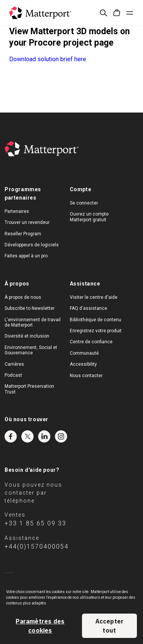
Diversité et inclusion (27, 336)
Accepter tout (110, 626)
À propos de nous (23, 297)
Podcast (13, 375)
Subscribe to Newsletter (30, 308)
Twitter (27, 436)
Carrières (14, 364)
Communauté (84, 353)
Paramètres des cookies (40, 626)
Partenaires (17, 211)
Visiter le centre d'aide (94, 297)
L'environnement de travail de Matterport (33, 322)
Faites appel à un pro (26, 256)
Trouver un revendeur (27, 222)
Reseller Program (23, 234)
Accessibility (83, 364)
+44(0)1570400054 (37, 546)
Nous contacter (86, 376)
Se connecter (84, 203)
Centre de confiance (91, 342)
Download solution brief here (48, 59)
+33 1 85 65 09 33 (35, 523)
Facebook (11, 436)
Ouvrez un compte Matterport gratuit (89, 217)
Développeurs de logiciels (32, 245)
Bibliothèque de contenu (96, 320)
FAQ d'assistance (88, 308)
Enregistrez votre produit (96, 331)
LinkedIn (44, 436)
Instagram (61, 436)
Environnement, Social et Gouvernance (31, 350)
